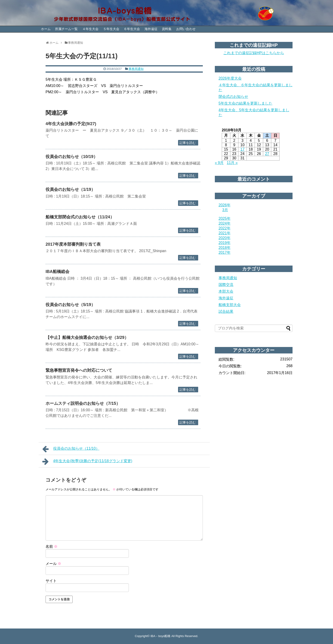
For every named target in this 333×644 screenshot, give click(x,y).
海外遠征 (151, 29)
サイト (51, 581)
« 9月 (219, 163)
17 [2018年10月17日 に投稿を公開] (243, 149)
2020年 (225, 238)
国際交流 (226, 285)
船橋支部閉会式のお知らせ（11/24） (80, 217)
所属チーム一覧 (66, 29)
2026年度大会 (230, 78)
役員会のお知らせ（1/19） (70, 189)
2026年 (225, 205)
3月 (225, 210)
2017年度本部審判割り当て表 (73, 244)
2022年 (225, 228)
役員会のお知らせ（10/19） (72, 157)
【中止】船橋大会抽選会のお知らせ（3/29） (87, 337)
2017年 (225, 252)
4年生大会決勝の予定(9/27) (71, 124)
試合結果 (226, 311)
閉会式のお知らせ (233, 97)
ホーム (46, 29)
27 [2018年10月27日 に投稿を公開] (267, 154)
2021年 (225, 233)
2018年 (225, 248)
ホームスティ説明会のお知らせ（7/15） (83, 403)
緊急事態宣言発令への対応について (79, 370)
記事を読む (188, 143)
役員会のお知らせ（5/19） (70, 305)
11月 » (232, 163)
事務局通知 (136, 69)
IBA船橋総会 (57, 272)
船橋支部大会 (230, 305)
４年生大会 (90, 29)
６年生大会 (132, 29)
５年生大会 (111, 29)
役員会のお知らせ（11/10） (71, 449)
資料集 (167, 29)
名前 (52, 546)
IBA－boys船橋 (161, 636)
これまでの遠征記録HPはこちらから (254, 53)
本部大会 (226, 291)
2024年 (225, 223)
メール (53, 564)
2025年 (225, 218)
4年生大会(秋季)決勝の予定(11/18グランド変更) (87, 461)
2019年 (225, 243)
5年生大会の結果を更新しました (245, 103)
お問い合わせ (186, 29)
